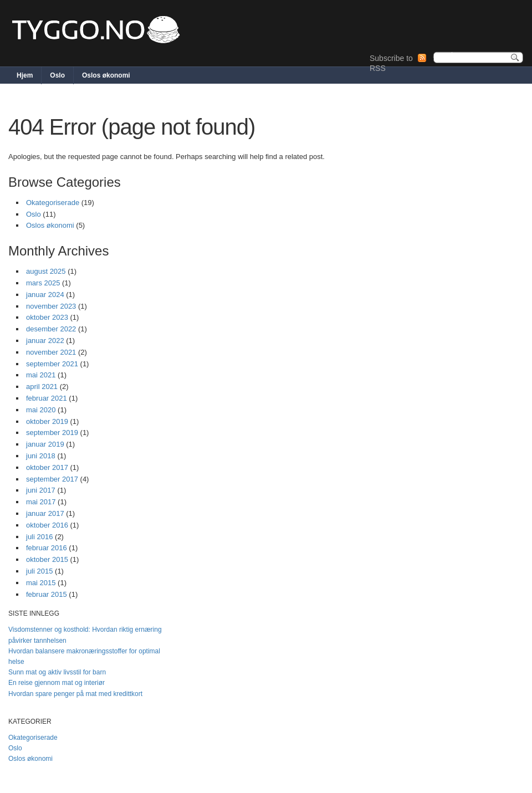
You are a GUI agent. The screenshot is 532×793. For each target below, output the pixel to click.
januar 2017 (45, 513)
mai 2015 (41, 583)
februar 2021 (47, 398)
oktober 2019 (47, 421)
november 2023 (51, 306)
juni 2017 (41, 490)
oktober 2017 (47, 467)
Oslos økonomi (106, 75)
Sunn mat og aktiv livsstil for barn (57, 672)
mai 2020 (41, 410)
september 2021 (52, 364)
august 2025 (46, 271)
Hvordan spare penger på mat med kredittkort (75, 694)
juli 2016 (39, 537)
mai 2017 (41, 502)
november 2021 (51, 352)
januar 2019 (45, 444)
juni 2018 (41, 456)
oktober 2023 (47, 317)
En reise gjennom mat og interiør (57, 683)
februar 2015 (47, 594)
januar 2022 (45, 341)
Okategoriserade (53, 203)
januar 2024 (45, 295)
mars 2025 (43, 283)
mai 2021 (41, 375)
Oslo (57, 75)
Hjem (25, 75)
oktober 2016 (47, 525)
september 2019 (52, 433)
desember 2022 (51, 329)
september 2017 (52, 479)
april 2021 (42, 387)
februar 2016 (47, 548)
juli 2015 (39, 571)
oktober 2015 (47, 559)
